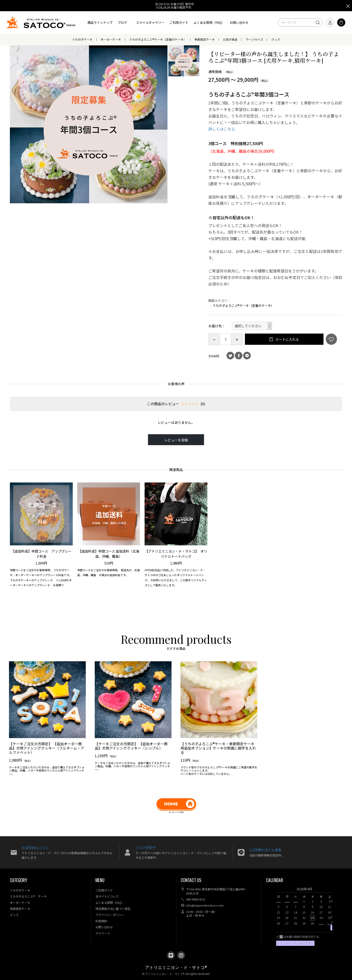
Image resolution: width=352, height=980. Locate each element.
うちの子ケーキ (82, 39)
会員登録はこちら (35, 847)
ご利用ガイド (179, 22)
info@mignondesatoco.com (205, 905)
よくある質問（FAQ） (209, 22)
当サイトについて (107, 896)
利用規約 (101, 921)
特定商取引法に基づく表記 (113, 909)
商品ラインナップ (100, 22)
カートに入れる (287, 339)
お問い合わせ (239, 22)
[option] (89, 124)
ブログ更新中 (146, 847)
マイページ (103, 933)
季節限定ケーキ (205, 39)
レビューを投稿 (176, 440)
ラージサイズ (254, 39)
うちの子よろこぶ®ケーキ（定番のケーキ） (158, 39)
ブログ (122, 22)
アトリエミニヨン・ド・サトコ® (176, 968)
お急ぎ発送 (230, 39)
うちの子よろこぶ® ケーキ (28, 896)
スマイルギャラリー (150, 22)
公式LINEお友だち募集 (265, 849)
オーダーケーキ (111, 39)
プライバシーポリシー (110, 915)
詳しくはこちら (222, 129)
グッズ (276, 39)
